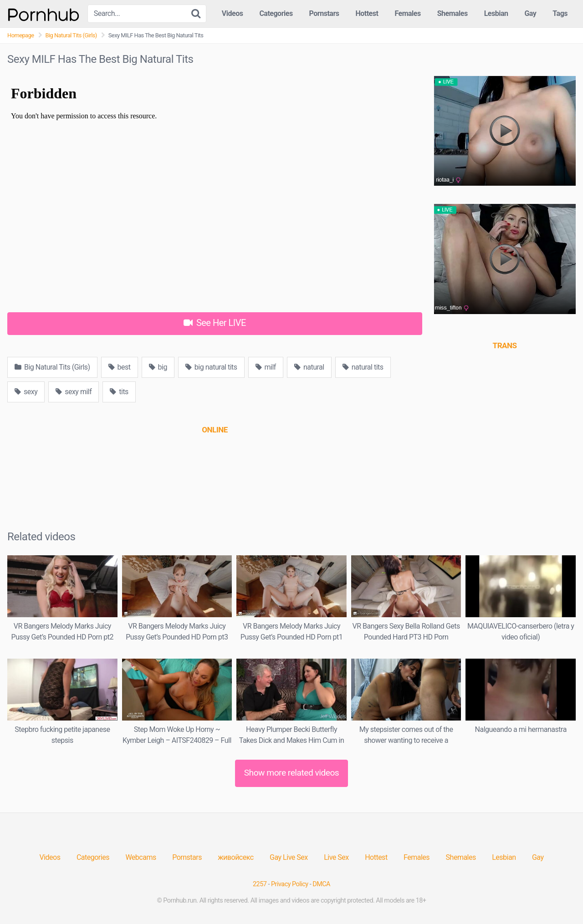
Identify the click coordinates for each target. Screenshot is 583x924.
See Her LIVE (215, 323)
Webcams (141, 857)
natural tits (363, 367)
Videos (233, 13)
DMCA (321, 884)
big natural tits (211, 367)
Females (407, 13)
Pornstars (324, 13)
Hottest (367, 13)
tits (119, 392)
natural (309, 367)
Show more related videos (292, 773)
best (120, 367)
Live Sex (336, 857)
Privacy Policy (290, 884)
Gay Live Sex (289, 857)
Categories (276, 13)
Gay (530, 13)
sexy (26, 392)
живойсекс (235, 857)
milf (266, 367)
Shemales (453, 13)
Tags (560, 13)
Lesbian (496, 13)
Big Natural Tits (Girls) (71, 35)
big (158, 367)
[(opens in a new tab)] (215, 430)
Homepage (21, 35)
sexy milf (74, 392)
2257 (260, 884)
